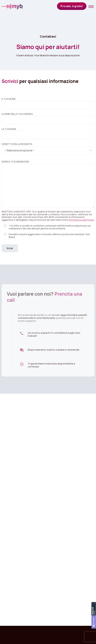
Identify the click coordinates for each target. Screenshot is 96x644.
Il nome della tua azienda (48, 121)
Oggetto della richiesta (48, 150)
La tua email (48, 136)
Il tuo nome (48, 106)
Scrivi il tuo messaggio (48, 186)
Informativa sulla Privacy (82, 222)
